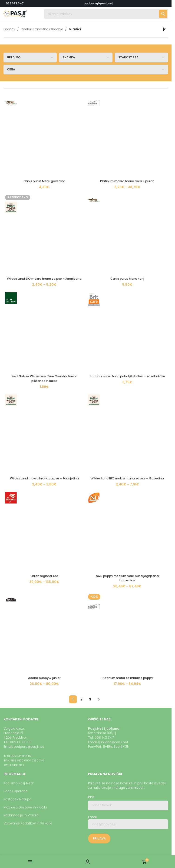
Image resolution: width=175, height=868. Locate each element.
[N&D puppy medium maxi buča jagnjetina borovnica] (127, 195)
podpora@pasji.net (29, 494)
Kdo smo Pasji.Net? (19, 530)
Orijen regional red (44, 201)
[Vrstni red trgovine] (165, 29)
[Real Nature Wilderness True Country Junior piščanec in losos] (44, 144)
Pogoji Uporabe (16, 538)
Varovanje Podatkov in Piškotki (28, 570)
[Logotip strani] (15, 14)
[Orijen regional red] (44, 195)
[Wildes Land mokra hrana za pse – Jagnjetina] (44, 169)
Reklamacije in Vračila (21, 562)
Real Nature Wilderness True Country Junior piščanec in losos (44, 153)
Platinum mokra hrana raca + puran (127, 104)
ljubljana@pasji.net (113, 489)
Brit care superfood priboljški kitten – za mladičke (127, 153)
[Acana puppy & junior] (44, 220)
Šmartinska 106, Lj (102, 480)
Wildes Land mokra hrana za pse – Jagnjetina (44, 178)
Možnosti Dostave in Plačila (25, 554)
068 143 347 (15, 3)
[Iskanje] (106, 14)
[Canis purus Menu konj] (127, 119)
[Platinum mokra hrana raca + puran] (127, 98)
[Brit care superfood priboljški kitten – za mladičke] (127, 144)
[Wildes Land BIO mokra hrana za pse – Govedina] (127, 169)
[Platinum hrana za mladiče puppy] (127, 220)
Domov (9, 29)
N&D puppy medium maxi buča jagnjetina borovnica (127, 204)
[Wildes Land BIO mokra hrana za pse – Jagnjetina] (44, 119)
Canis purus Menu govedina (44, 104)
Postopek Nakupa (17, 546)
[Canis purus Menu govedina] (44, 98)
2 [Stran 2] (81, 248)
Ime (91, 544)
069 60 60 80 (21, 489)
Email (128, 569)
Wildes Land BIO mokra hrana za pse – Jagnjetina (44, 127)
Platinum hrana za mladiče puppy (127, 227)
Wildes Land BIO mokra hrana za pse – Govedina (127, 178)
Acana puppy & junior (44, 227)
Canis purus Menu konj (127, 125)
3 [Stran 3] (90, 248)
